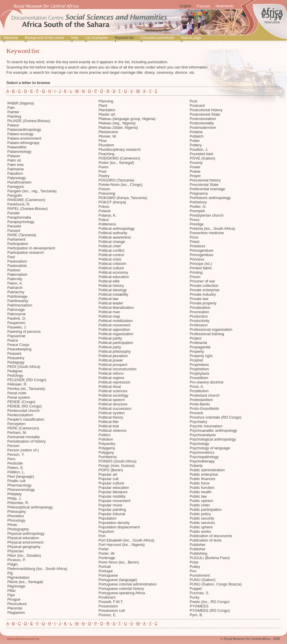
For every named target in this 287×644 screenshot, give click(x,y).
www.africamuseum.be (23, 639)
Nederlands (225, 6)
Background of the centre (44, 38)
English (185, 6)
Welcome (11, 38)
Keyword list (124, 38)
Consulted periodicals (157, 38)
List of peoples (96, 38)
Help (75, 38)
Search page (191, 38)
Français (203, 6)
